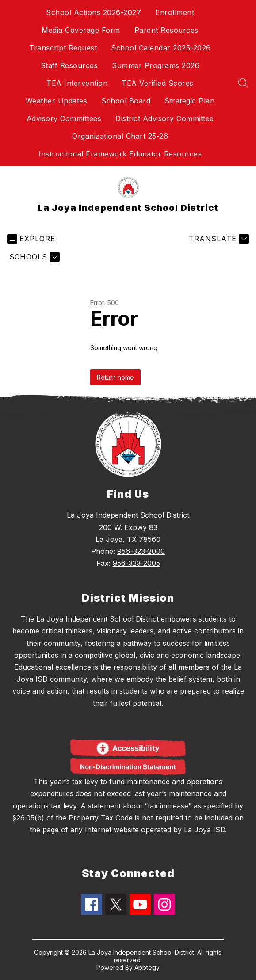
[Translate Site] (218, 239)
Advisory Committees (64, 118)
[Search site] (244, 83)
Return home (115, 377)
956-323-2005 (136, 563)
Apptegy (147, 967)
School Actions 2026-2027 (94, 12)
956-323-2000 (141, 551)
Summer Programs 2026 (156, 65)
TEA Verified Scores (158, 83)
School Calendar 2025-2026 (161, 48)
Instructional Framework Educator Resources (120, 154)
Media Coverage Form (81, 30)
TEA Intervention (77, 83)
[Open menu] (31, 239)
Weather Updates (57, 101)
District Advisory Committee (165, 118)
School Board (126, 101)
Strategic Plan (189, 101)
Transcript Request (63, 48)
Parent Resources (166, 30)
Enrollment (175, 12)
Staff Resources (69, 65)
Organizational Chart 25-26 (120, 136)
